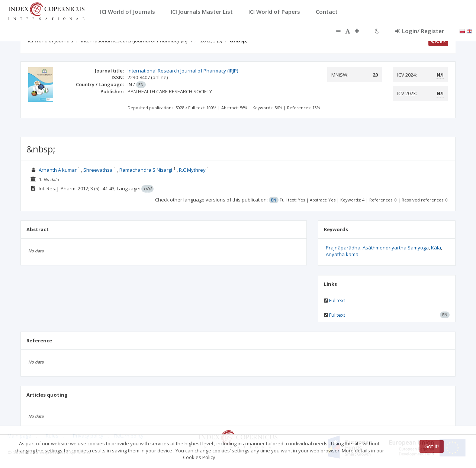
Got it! (432, 446)
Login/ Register (420, 31)
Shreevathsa (99, 170)
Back (438, 41)
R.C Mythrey (193, 170)
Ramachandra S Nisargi (146, 170)
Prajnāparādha (343, 248)
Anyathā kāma (342, 254)
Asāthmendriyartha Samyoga (396, 248)
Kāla (436, 248)
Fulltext (337, 300)
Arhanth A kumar (58, 170)
